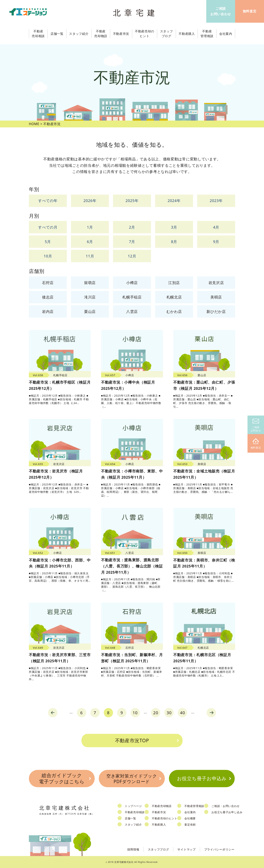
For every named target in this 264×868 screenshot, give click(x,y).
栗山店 (90, 311)
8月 (174, 242)
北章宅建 (136, 12)
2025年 (132, 201)
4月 (216, 227)
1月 (90, 227)
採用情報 (133, 849)
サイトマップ (186, 849)
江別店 (174, 283)
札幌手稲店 (132, 297)
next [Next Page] (211, 713)
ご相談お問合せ (256, 426)
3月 (174, 227)
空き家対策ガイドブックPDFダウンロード (132, 779)
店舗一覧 (130, 818)
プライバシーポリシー (219, 849)
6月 (90, 242)
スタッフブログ (159, 849)
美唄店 (216, 297)
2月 (132, 227)
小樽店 (132, 283)
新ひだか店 (216, 311)
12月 (132, 256)
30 (169, 713)
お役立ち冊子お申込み (202, 778)
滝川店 (90, 297)
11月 (90, 256)
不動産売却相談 (135, 812)
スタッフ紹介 (133, 825)
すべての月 (48, 227)
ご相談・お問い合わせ (226, 806)
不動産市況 (121, 34)
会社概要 (190, 818)
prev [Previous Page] (53, 713)
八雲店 (132, 311)
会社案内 (190, 812)
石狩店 (48, 283)
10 (135, 713)
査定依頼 (190, 825)
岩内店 (48, 311)
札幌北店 (174, 297)
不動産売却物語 (162, 806)
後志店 (48, 297)
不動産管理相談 (194, 806)
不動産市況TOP (132, 740)
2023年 (216, 201)
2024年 (174, 201)
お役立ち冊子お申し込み (227, 812)
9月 (216, 242)
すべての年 (48, 201)
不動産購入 (159, 825)
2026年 (90, 201)
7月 (132, 242)
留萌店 (90, 283)
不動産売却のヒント (164, 818)
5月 (48, 242)
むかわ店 (174, 311)
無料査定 (256, 444)
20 (156, 713)
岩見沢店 (216, 283)
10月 (48, 256)
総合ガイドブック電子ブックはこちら (62, 778)
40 (183, 713)
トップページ (133, 806)
